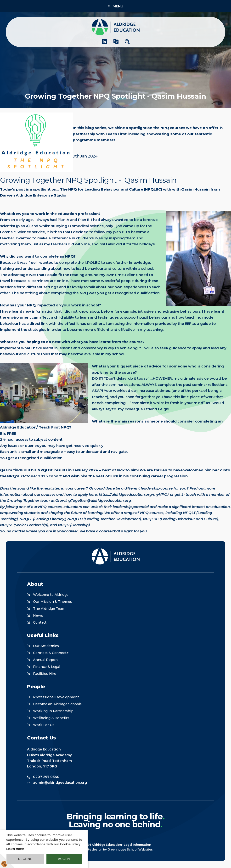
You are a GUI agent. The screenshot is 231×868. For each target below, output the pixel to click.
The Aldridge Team (49, 609)
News (38, 615)
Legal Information (137, 845)
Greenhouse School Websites (130, 849)
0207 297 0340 (46, 777)
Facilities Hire (45, 674)
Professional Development (56, 697)
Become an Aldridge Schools (57, 704)
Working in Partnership (53, 711)
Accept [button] (64, 859)
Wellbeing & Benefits (51, 718)
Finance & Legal (47, 667)
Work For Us (44, 725)
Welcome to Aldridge (51, 595)
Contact (40, 622)
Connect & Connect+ (51, 653)
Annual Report (45, 660)
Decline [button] (25, 859)
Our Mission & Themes (53, 602)
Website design (90, 849)
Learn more (15, 849)
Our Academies (46, 646)
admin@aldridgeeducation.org (60, 783)
